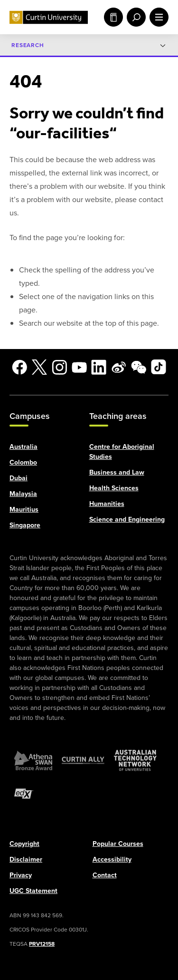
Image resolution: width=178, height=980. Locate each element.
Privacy (21, 875)
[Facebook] (19, 367)
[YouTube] (79, 367)
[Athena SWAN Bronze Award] (33, 760)
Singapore (25, 525)
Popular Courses (118, 843)
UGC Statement (33, 890)
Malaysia (23, 493)
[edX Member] (24, 793)
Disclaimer (26, 859)
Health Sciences (114, 488)
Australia (23, 446)
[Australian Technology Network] (135, 760)
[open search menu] (134, 17)
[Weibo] (119, 367)
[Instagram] (59, 367)
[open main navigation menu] (157, 17)
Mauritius (24, 509)
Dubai (19, 478)
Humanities (107, 503)
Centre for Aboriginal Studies (122, 451)
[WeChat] (139, 367)
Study (113, 17)
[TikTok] (159, 367)
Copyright (24, 843)
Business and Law (117, 472)
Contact (105, 875)
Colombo (23, 462)
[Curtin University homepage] (49, 17)
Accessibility (112, 859)
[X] (39, 367)
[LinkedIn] (99, 367)
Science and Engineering (127, 519)
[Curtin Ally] (83, 760)
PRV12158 (42, 943)
